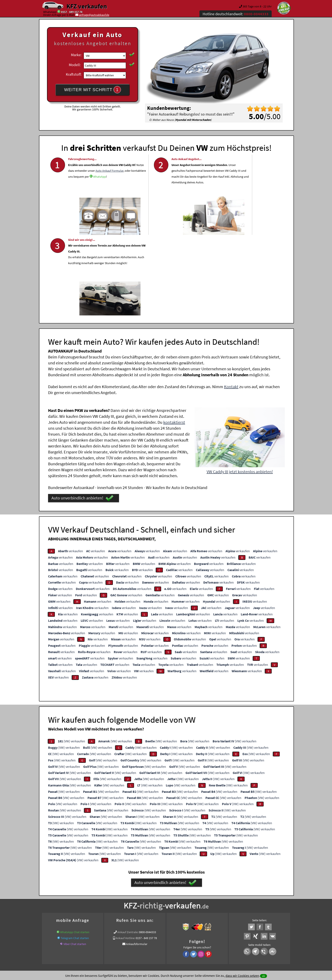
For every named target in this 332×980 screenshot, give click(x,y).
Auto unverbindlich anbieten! (82, 415)
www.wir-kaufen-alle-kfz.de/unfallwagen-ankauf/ (100, 900)
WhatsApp (100, 194)
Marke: (76, 55)
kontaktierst (174, 339)
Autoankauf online (185, 895)
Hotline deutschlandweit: (236, 14)
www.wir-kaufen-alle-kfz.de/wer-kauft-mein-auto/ (191, 900)
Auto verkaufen (208, 895)
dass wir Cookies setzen (242, 976)
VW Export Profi (275, 900)
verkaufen (71, 468)
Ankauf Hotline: (125, 855)
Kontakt (231, 304)
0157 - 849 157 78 (72, 12)
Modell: (75, 65)
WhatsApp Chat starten (75, 849)
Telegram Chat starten (75, 855)
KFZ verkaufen (87, 6)
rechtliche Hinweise (163, 938)
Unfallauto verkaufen (157, 895)
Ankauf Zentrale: (128, 849)
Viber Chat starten (75, 861)
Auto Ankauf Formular (82, 188)
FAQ (197, 938)
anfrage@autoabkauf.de (94, 15)
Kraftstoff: (74, 74)
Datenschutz (141, 938)
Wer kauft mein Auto (129, 895)
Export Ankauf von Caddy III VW (244, 900)
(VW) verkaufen (71, 658)
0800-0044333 (147, 849)
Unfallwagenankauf (145, 900)
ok (264, 976)
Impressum (185, 938)
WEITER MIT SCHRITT (93, 90)
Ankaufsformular (137, 861)
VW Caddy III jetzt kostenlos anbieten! (240, 389)
